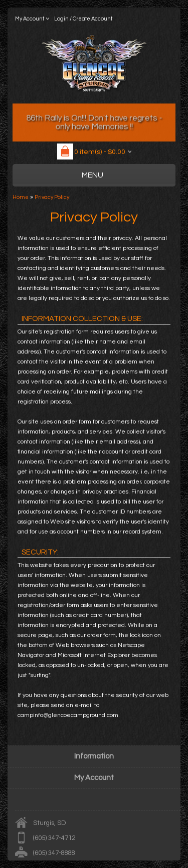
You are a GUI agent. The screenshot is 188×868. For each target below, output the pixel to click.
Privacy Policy (52, 197)
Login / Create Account (83, 19)
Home (21, 197)
